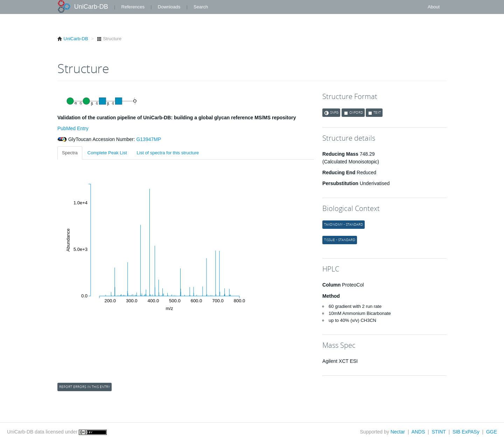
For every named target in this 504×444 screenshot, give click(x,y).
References (133, 7)
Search (201, 7)
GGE (492, 432)
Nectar (398, 432)
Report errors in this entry (85, 387)
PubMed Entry (73, 128)
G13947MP (148, 139)
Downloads (169, 7)
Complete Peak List (107, 153)
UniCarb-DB (91, 7)
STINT (439, 432)
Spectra (70, 153)
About (434, 7)
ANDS (418, 432)
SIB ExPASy (466, 432)
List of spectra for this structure (168, 153)
